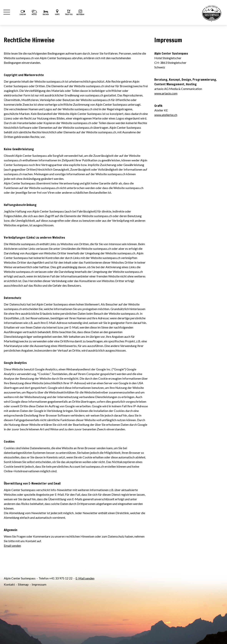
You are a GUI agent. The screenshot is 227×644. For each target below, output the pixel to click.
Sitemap (23, 584)
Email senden (12, 546)
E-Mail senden (85, 578)
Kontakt (9, 584)
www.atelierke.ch (166, 115)
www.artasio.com (166, 93)
